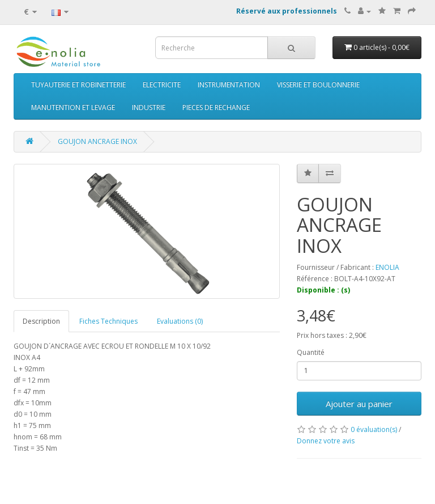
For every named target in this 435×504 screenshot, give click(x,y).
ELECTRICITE (162, 85)
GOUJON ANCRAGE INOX (97, 141)
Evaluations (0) (180, 321)
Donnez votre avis (326, 441)
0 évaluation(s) (374, 429)
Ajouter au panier (359, 404)
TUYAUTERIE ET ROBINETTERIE (78, 85)
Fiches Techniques (108, 321)
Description (41, 321)
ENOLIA (387, 267)
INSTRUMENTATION (229, 85)
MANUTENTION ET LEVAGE (73, 107)
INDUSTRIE (149, 107)
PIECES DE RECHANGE (216, 107)
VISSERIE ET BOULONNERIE (318, 85)
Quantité (311, 352)
